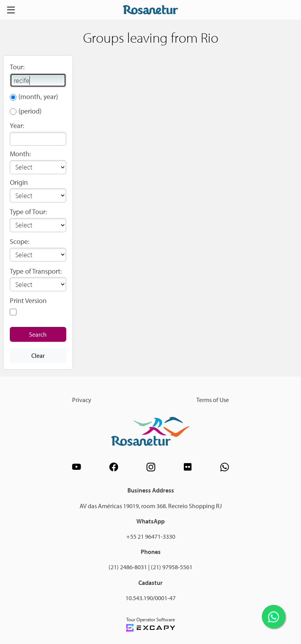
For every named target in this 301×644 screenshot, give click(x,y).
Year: (17, 125)
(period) (30, 111)
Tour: (17, 67)
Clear (38, 355)
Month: (20, 154)
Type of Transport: (36, 271)
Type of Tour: (28, 212)
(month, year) (38, 97)
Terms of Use (213, 400)
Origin (19, 182)
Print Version (28, 300)
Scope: (20, 241)
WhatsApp (150, 521)
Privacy (82, 400)
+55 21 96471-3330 (151, 536)
